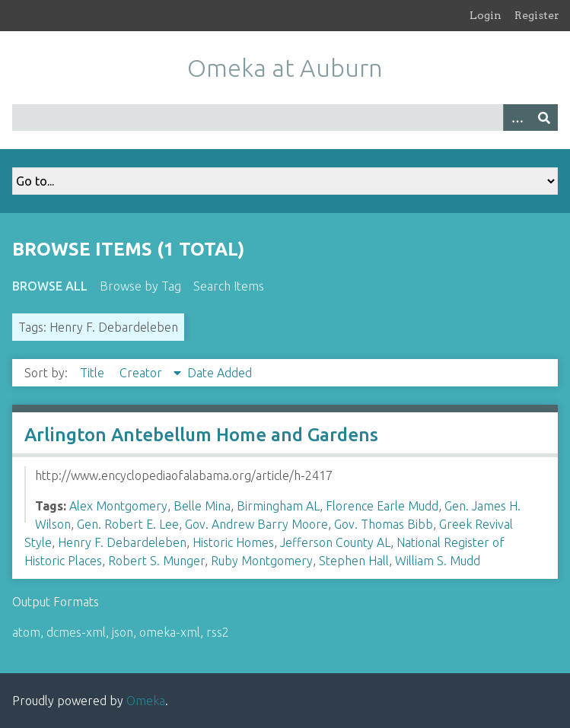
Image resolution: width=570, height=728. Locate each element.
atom (26, 632)
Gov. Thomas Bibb (384, 524)
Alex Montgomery (118, 506)
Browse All (50, 286)
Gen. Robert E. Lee (128, 524)
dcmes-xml (76, 632)
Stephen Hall (354, 561)
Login (486, 15)
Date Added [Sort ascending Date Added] (220, 373)
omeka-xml (170, 632)
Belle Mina (202, 506)
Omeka (146, 701)
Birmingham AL (278, 506)
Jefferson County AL (335, 542)
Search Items (229, 286)
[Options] (517, 118)
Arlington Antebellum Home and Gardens (201, 435)
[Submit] (544, 118)
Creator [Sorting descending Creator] (142, 373)
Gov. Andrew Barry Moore (256, 524)
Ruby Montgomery (262, 561)
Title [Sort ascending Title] (94, 373)
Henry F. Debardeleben (122, 542)
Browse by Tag (140, 286)
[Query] (285, 118)
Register (537, 15)
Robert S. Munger (156, 561)
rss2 (218, 632)
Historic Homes (233, 542)
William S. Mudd (438, 561)
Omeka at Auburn (285, 68)
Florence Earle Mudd (382, 506)
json (123, 632)
